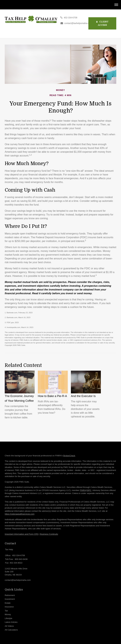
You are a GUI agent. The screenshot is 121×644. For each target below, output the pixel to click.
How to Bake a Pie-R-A (52, 396)
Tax (6, 611)
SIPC (89, 490)
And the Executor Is (83, 396)
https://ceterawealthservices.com (20, 514)
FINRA (83, 490)
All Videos (9, 626)
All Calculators (11, 630)
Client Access (102, 23)
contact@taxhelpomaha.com (78, 23)
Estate (8, 603)
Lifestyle (9, 618)
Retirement (10, 595)
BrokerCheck (69, 456)
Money (8, 614)
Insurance (9, 607)
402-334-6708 (71, 18)
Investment (10, 599)
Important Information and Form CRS (22, 534)
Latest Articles (11, 622)
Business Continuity (49, 534)
